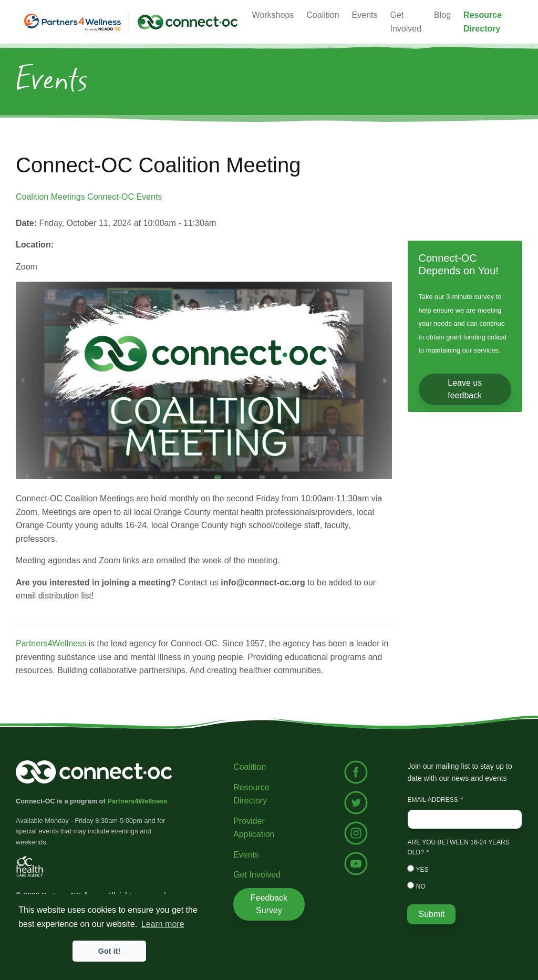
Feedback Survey (269, 904)
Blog (442, 15)
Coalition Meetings (50, 197)
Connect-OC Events (125, 197)
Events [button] (365, 15)
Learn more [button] (163, 924)
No (416, 886)
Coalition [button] (323, 15)
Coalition (250, 767)
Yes (418, 869)
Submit (431, 914)
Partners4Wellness (51, 643)
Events (246, 855)
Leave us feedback (465, 389)
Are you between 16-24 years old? (458, 847)
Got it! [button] (109, 951)
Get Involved (406, 22)
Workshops (273, 15)
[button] (485, 22)
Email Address (432, 800)
